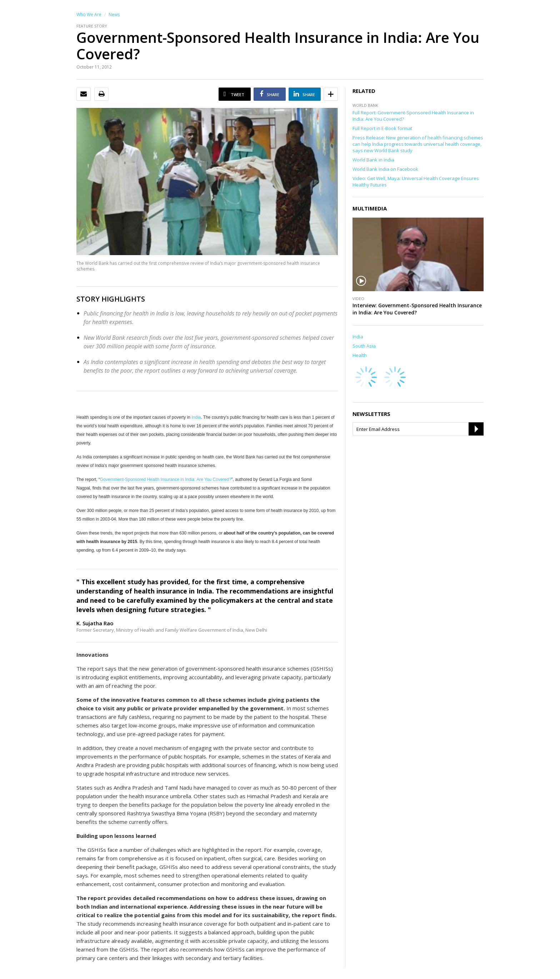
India (196, 417)
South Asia (364, 346)
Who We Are (89, 14)
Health (360, 355)
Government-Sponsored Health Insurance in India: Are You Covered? (166, 479)
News (114, 14)
